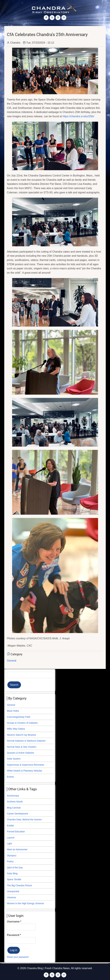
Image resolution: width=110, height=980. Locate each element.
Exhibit (10, 826)
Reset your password (18, 957)
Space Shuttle (14, 879)
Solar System (14, 759)
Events (10, 777)
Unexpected (13, 891)
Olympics (12, 856)
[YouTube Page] (64, 18)
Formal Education (16, 832)
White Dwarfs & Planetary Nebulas (24, 771)
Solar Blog (12, 873)
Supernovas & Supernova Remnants (25, 765)
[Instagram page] (58, 18)
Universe (11, 897)
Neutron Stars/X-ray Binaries (21, 735)
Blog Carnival (14, 808)
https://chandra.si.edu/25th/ (78, 116)
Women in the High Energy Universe (25, 903)
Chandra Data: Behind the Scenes (24, 820)
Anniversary (13, 796)
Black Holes (13, 711)
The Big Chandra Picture (19, 885)
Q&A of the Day (15, 868)
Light (9, 844)
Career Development (17, 814)
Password (13, 935)
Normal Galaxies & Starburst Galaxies (26, 741)
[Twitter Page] (52, 18)
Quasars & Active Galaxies (20, 753)
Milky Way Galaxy (16, 729)
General (12, 661)
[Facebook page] (46, 18)
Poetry (10, 861)
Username (13, 922)
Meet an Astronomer (17, 849)
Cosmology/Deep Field (18, 717)
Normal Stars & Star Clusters (22, 747)
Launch (11, 838)
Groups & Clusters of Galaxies (22, 723)
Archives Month (15, 802)
